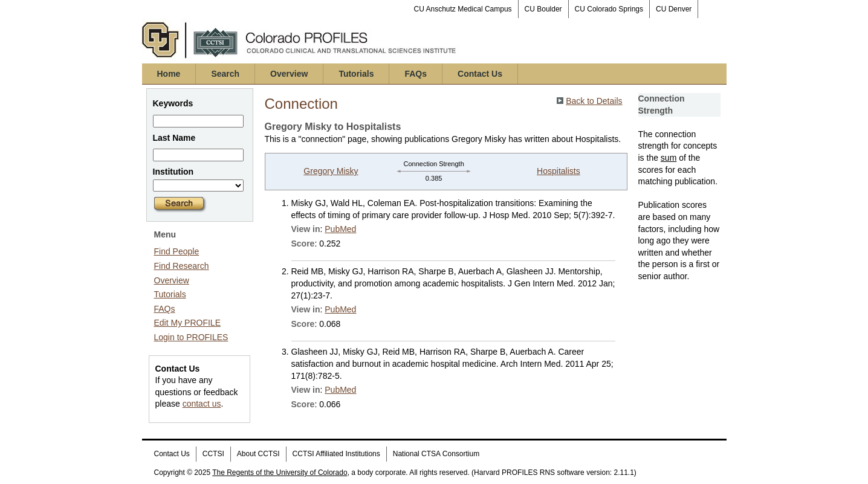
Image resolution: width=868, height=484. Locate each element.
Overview (289, 74)
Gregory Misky (331, 171)
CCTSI (213, 454)
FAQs (416, 74)
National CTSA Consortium (436, 454)
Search (225, 74)
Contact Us (480, 74)
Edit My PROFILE (187, 323)
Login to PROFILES (191, 337)
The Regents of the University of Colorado (280, 473)
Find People (177, 251)
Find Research (182, 266)
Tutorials (356, 74)
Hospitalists (559, 171)
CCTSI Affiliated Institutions (336, 454)
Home (169, 74)
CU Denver (674, 9)
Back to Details (594, 101)
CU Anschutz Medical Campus (463, 9)
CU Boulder (543, 9)
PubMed (340, 229)
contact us (202, 404)
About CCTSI (258, 454)
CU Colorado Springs (609, 9)
